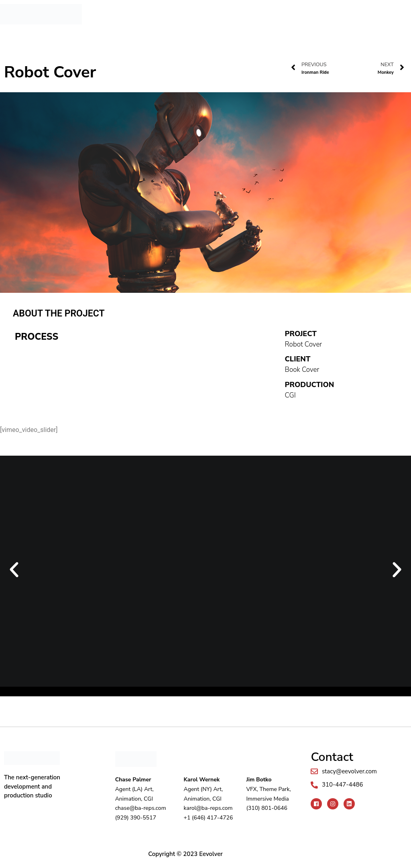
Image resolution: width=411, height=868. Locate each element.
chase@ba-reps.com (141, 808)
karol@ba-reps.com (208, 808)
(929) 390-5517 (136, 818)
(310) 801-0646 (267, 808)
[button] (241, 9)
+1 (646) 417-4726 (209, 818)
